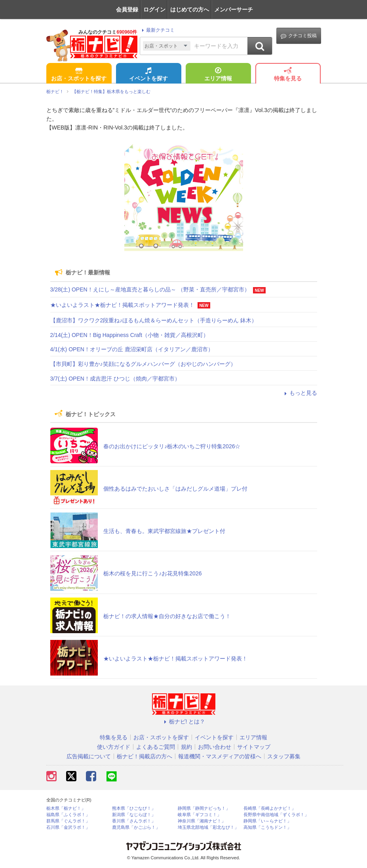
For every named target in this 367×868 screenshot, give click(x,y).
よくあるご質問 (156, 747)
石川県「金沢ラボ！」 (68, 827)
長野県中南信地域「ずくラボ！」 (276, 815)
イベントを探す (148, 75)
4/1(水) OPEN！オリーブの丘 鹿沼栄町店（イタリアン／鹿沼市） (132, 349)
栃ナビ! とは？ (184, 721)
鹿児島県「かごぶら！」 (136, 827)
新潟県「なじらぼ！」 (134, 815)
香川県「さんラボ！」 (134, 821)
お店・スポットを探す (79, 75)
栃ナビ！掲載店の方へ (145, 756)
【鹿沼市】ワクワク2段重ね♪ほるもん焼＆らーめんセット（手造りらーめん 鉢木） (154, 320)
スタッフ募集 (284, 756)
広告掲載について (89, 756)
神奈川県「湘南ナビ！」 (202, 821)
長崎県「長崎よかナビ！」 (270, 808)
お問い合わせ (215, 747)
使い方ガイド (114, 747)
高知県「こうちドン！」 (267, 827)
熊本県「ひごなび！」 (134, 808)
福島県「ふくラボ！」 (68, 815)
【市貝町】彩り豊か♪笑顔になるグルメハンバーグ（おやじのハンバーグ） (143, 364)
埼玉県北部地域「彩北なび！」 (208, 827)
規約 (186, 747)
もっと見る (300, 393)
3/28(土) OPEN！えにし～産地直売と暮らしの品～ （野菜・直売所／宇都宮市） (150, 289)
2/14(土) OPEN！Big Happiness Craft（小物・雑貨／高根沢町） (130, 335)
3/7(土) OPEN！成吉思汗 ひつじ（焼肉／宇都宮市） (115, 379)
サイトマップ (254, 747)
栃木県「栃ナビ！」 (66, 808)
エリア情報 (218, 75)
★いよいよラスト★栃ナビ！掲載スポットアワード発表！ (122, 305)
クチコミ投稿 (299, 36)
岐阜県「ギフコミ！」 (200, 815)
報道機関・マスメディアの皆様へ (220, 756)
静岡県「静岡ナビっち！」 (204, 808)
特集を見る (288, 75)
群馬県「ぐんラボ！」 (68, 821)
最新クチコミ (157, 30)
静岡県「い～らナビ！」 (267, 821)
